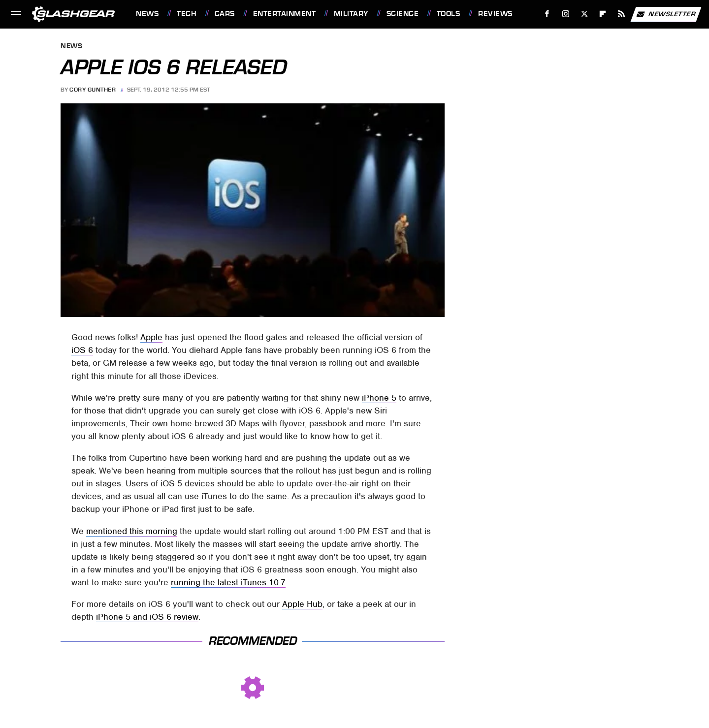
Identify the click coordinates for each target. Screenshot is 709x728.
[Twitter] (584, 14)
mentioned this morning (132, 531)
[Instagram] (566, 14)
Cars (225, 14)
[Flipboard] (603, 14)
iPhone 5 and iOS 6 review (147, 617)
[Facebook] (547, 14)
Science (403, 14)
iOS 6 (82, 350)
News (147, 14)
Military (351, 14)
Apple (151, 337)
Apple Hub (302, 604)
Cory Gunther (93, 90)
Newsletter (666, 14)
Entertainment (285, 14)
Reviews (495, 14)
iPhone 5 (379, 398)
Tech (187, 14)
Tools (449, 14)
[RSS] (622, 14)
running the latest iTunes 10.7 (228, 582)
